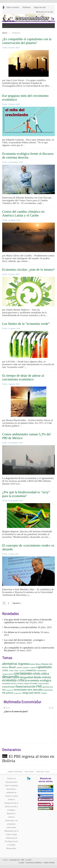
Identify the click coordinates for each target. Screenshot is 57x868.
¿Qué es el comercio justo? (16, 711)
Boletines (27, 7)
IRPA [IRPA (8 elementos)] (30, 690)
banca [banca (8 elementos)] (33, 664)
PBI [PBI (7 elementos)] (4, 693)
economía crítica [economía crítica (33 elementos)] (14, 680)
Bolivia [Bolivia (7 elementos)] (5, 667)
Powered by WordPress (34, 863)
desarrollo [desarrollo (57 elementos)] (11, 677)
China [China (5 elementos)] (16, 671)
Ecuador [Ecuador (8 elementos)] (34, 683)
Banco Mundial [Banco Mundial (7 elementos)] (42, 664)
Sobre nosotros (13, 7)
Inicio (5, 33)
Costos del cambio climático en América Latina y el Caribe (23, 214)
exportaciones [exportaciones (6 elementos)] (44, 683)
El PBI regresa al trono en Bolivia (28, 758)
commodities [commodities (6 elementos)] (42, 671)
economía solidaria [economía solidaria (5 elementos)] (23, 684)
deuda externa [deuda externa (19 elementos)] (42, 677)
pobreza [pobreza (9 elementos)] (10, 693)
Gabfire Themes (49, 863)
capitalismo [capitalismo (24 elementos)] (44, 667)
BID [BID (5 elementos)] (51, 664)
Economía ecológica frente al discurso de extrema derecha (28, 156)
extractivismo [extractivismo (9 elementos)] (9, 687)
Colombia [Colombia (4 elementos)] (22, 671)
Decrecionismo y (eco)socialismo (21, 627)
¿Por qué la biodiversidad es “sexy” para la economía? (26, 494)
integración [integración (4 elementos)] (10, 690)
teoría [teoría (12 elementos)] (37, 693)
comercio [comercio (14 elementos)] (31, 670)
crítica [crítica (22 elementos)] (45, 674)
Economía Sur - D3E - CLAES (20, 860)
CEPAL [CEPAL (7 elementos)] (5, 670)
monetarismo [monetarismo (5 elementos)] (48, 690)
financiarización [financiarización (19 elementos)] (26, 686)
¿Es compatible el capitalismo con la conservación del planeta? (27, 41)
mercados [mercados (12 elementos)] (38, 690)
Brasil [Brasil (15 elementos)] (12, 667)
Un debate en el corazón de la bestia (22, 632)
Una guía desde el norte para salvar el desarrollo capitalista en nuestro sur (28, 621)
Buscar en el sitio (45, 12)
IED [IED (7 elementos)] (4, 690)
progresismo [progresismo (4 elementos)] (18, 693)
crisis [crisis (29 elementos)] (36, 673)
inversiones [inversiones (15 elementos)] (20, 690)
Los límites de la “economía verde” (26, 324)
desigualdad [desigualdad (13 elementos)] (27, 677)
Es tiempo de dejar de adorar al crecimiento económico (23, 377)
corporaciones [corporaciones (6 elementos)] (8, 674)
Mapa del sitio (40, 7)
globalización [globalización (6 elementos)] (48, 687)
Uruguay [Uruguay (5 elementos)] (44, 693)
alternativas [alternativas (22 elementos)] (10, 664)
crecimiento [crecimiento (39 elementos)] (23, 673)
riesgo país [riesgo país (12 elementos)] (28, 693)
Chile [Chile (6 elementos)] (11, 671)
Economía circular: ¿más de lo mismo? (28, 270)
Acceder (21, 863)
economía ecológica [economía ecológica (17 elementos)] (39, 680)
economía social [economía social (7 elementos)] (9, 683)
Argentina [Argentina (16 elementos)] (24, 664)
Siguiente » (17, 603)
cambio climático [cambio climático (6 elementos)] (23, 667)
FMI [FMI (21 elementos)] (39, 686)
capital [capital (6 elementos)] (33, 667)
